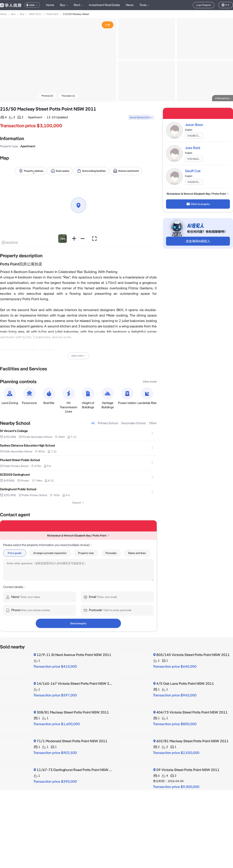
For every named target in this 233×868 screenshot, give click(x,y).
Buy (13, 14)
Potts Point (52, 14)
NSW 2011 (35, 14)
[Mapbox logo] (10, 243)
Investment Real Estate (104, 5)
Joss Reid (193, 148)
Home (50, 5)
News (130, 5)
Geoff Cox (193, 171)
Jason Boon (194, 125)
